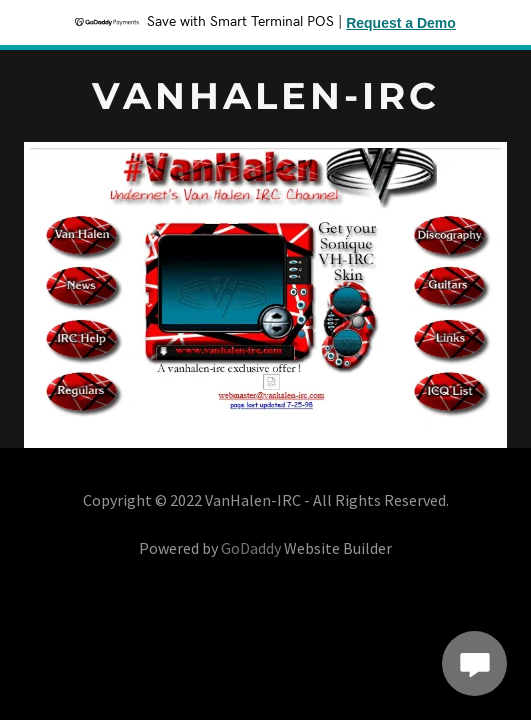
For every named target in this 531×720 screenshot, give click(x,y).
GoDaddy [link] (251, 548)
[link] (265, 102)
